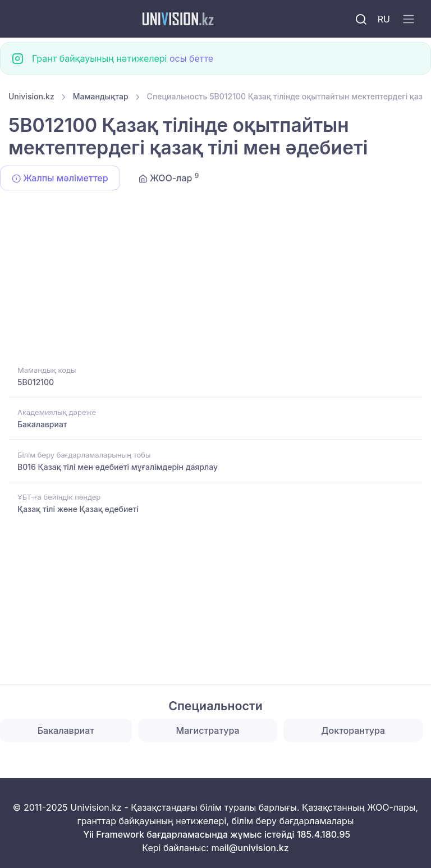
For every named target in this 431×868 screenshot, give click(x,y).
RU (384, 19)
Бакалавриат (42, 424)
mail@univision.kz (250, 848)
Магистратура (208, 730)
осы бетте (191, 58)
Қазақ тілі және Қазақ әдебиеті (78, 509)
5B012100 (36, 382)
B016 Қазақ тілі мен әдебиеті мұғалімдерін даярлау (118, 467)
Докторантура (353, 730)
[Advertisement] (215, 280)
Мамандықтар (101, 96)
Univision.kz (31, 96)
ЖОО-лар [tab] (169, 177)
